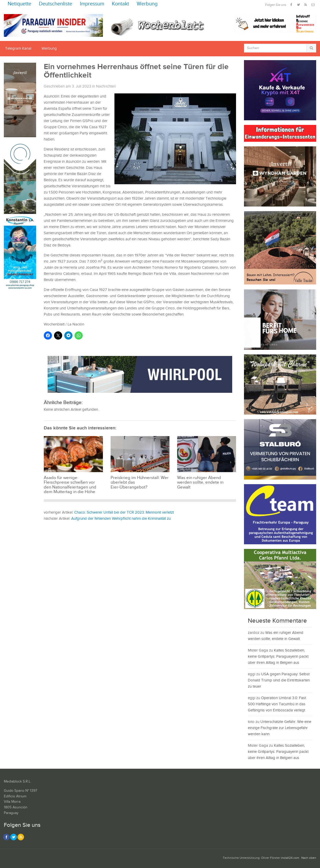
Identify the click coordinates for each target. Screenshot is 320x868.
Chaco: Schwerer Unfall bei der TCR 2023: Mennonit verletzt (124, 512)
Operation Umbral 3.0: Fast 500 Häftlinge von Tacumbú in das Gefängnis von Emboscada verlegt (277, 704)
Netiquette (19, 4)
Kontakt (120, 4)
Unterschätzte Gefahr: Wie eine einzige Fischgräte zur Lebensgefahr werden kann (280, 728)
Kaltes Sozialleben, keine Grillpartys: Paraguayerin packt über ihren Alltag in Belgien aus (278, 657)
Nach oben (309, 858)
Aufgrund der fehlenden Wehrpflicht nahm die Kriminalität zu (121, 519)
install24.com (290, 858)
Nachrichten (106, 86)
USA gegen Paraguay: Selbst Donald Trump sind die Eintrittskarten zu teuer (279, 680)
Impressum (92, 4)
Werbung (147, 4)
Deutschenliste (56, 4)
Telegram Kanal (18, 48)
